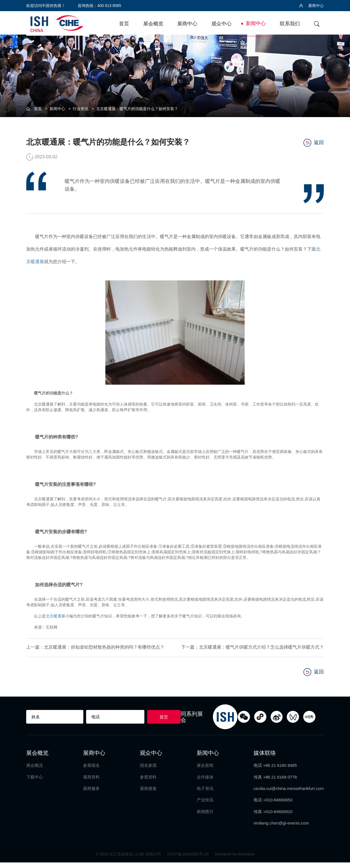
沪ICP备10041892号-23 (188, 860)
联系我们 (290, 24)
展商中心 (312, 6)
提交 (164, 722)
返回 (314, 142)
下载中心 (35, 783)
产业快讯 (205, 806)
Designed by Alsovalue (235, 860)
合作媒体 (205, 783)
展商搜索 (148, 794)
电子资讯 (205, 794)
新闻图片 (205, 817)
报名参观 (148, 771)
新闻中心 (256, 23)
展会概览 (153, 24)
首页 (124, 24)
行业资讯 (81, 109)
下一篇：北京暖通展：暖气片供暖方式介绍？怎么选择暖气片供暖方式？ (257, 650)
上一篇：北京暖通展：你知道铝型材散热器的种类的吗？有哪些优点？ (91, 650)
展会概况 (35, 771)
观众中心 (222, 24)
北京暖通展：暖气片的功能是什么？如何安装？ (137, 109)
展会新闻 (205, 771)
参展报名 (91, 771)
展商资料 (91, 783)
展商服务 (91, 794)
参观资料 (148, 783)
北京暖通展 (55, 616)
